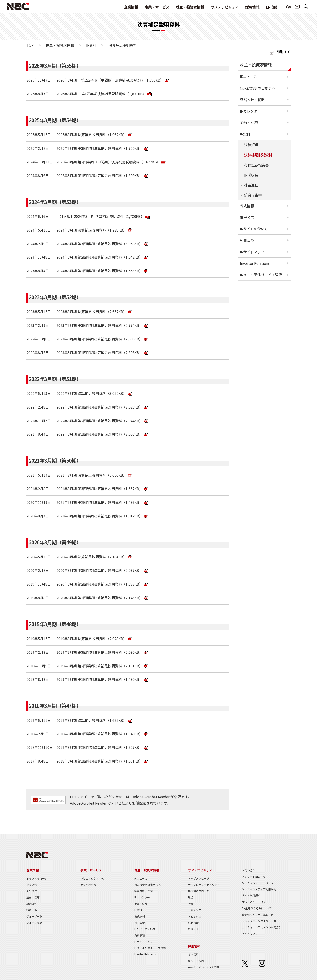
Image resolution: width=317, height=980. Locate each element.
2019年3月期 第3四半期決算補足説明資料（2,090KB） (100, 652)
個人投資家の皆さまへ (258, 88)
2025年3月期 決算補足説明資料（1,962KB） (91, 135)
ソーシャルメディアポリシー (259, 883)
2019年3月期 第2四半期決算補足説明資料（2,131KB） (100, 666)
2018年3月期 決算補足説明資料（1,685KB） (91, 720)
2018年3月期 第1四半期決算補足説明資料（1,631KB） (100, 761)
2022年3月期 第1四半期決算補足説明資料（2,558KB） (100, 434)
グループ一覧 (34, 916)
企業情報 (131, 7)
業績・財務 (249, 122)
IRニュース (249, 77)
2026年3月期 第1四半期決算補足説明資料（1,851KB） (101, 94)
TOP (30, 45)
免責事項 (247, 240)
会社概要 (32, 891)
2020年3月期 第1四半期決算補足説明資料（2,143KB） (100, 598)
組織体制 (32, 904)
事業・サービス (157, 7)
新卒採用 (193, 954)
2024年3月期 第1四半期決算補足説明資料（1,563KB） (100, 271)
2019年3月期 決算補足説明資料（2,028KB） (91, 639)
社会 (191, 904)
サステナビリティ (225, 7)
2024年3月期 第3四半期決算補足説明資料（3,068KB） (100, 244)
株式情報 (247, 206)
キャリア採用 (196, 961)
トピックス (195, 916)
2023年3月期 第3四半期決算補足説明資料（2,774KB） (100, 325)
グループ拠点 (34, 923)
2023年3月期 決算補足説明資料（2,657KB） (91, 312)
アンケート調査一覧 (254, 877)
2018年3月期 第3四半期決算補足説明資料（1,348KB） (100, 734)
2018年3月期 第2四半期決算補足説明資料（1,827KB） (100, 747)
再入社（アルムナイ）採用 (204, 967)
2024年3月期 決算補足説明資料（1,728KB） (91, 230)
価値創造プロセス (199, 891)
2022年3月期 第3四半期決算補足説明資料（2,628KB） (100, 407)
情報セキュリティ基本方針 (258, 915)
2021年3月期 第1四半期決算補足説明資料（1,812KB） (100, 516)
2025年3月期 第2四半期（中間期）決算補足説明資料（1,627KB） (108, 162)
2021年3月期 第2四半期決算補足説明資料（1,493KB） (100, 502)
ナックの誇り (88, 885)
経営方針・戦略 (252, 100)
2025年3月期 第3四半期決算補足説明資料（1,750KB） (100, 148)
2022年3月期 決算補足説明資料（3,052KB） (91, 393)
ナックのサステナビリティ (204, 885)
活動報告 (193, 923)
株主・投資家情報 (190, 7)
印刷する (284, 52)
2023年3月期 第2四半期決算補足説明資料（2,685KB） (100, 339)
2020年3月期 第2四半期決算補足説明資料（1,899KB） (100, 584)
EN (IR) (272, 7)
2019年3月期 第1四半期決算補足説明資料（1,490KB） (100, 679)
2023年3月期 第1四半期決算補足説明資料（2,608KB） (100, 352)
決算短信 (251, 145)
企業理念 (32, 885)
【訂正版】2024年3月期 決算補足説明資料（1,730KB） (100, 216)
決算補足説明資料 (258, 155)
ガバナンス (195, 910)
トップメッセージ (37, 878)
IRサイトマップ (252, 252)
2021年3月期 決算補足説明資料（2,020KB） (91, 475)
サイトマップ (250, 933)
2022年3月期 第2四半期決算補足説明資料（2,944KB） (100, 421)
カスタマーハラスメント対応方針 (262, 927)
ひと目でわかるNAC (92, 878)
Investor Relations (255, 263)
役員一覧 (32, 910)
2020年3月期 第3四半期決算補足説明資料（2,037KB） (100, 570)
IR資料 (91, 45)
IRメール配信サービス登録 (261, 275)
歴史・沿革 (33, 897)
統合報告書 (253, 195)
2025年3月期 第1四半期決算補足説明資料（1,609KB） (100, 175)
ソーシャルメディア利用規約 (259, 889)
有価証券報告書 (256, 165)
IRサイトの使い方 (254, 229)
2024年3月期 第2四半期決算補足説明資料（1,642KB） (100, 257)
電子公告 (247, 217)
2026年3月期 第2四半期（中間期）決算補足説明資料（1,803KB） (110, 80)
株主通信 (251, 185)
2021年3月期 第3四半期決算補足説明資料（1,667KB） (100, 489)
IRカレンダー (250, 111)
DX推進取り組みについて (257, 908)
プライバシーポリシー (255, 902)
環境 (191, 897)
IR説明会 (251, 175)
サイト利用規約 (251, 895)
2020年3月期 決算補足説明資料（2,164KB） (91, 557)
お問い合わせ (297, 7)
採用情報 (252, 7)
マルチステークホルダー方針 (259, 921)
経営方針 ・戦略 (144, 891)
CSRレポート (196, 929)
